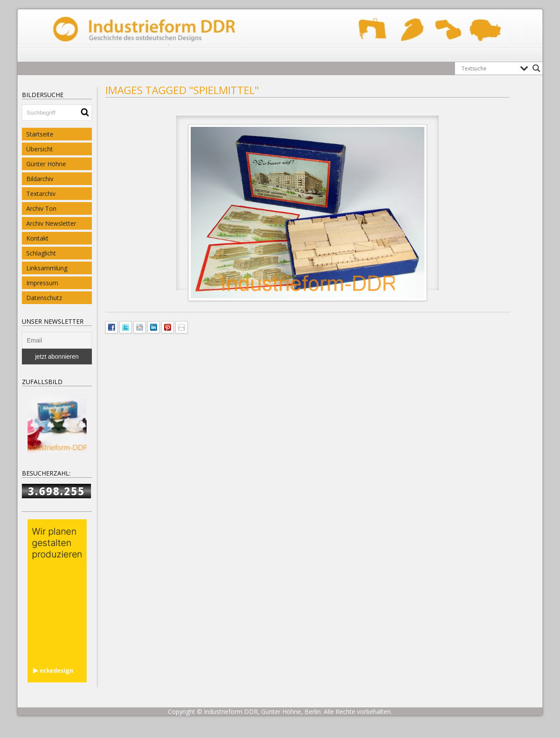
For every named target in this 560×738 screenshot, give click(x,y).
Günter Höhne (46, 164)
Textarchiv (41, 194)
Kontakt (37, 238)
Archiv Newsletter (51, 223)
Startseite (40, 134)
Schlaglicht (41, 253)
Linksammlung (47, 268)
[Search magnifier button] (536, 68)
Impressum (42, 283)
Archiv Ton (41, 208)
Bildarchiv (40, 179)
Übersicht (40, 149)
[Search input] (489, 68)
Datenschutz (44, 298)
